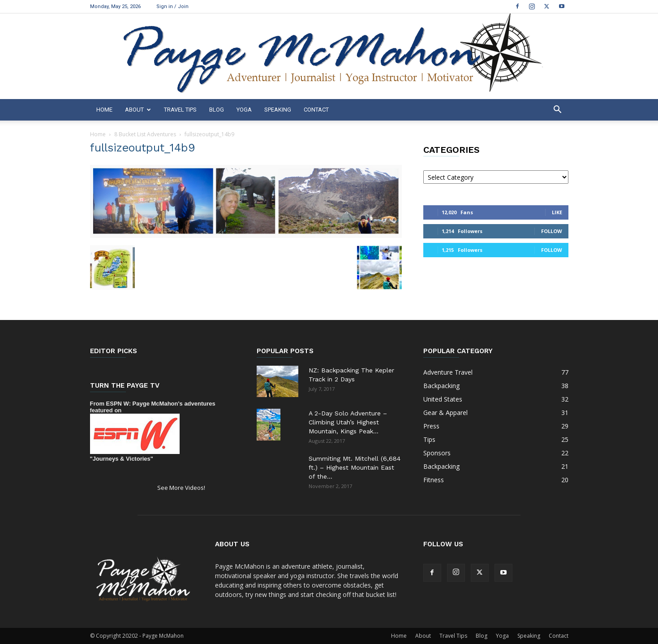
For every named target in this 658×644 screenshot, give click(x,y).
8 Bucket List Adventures (145, 134)
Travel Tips (180, 110)
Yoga (244, 110)
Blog (217, 110)
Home (104, 110)
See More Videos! (181, 488)
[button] (558, 110)
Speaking (278, 110)
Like (557, 212)
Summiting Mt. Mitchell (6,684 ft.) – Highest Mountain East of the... (355, 467)
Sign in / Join (172, 6)
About (138, 110)
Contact (316, 110)
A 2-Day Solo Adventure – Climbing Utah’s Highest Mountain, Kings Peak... (348, 422)
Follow (552, 231)
